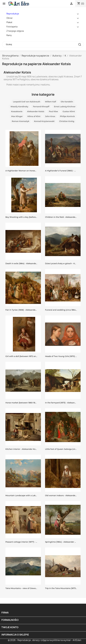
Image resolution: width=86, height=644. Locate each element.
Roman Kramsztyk (20, 121)
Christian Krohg (67, 121)
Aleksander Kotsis (36, 111)
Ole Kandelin (67, 102)
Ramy (9, 35)
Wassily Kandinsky (19, 106)
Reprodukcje (13, 14)
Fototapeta (12, 27)
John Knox (50, 116)
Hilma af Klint (34, 116)
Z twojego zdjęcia (15, 31)
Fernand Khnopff (41, 106)
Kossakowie (17, 111)
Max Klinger (17, 116)
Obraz (9, 18)
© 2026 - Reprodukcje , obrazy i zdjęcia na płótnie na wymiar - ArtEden (45, 640)
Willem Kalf (50, 102)
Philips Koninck (67, 116)
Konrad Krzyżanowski (44, 121)
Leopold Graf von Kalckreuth (27, 102)
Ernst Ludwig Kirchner (65, 106)
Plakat (9, 22)
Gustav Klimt (69, 111)
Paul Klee (53, 111)
